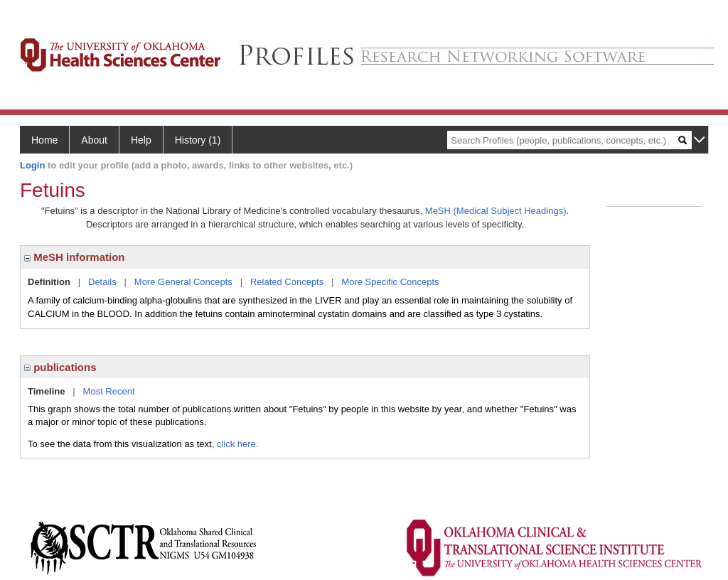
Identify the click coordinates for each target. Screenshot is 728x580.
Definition (49, 282)
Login (32, 165)
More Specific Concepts (390, 282)
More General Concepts (183, 282)
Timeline (47, 391)
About (94, 140)
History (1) (198, 140)
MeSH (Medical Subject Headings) (496, 211)
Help (141, 140)
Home (44, 140)
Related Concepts (287, 282)
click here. (238, 444)
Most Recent (109, 391)
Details (102, 282)
